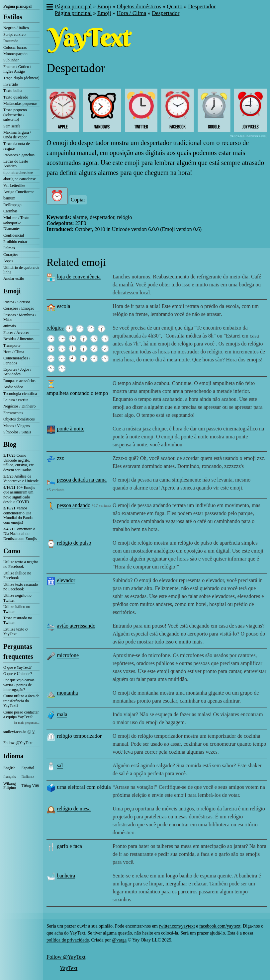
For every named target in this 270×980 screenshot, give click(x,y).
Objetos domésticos (19, 419)
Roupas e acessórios (19, 381)
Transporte (12, 345)
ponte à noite (71, 429)
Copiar (78, 200)
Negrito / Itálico (16, 28)
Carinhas (10, 211)
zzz (60, 458)
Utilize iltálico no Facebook (17, 575)
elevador (66, 580)
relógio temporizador (79, 736)
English (9, 768)
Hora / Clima (14, 352)
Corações (11, 255)
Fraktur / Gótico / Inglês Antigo (17, 69)
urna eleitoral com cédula (84, 787)
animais (9, 326)
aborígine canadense (20, 179)
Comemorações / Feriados (17, 360)
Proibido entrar (15, 242)
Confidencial (14, 235)
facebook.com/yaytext (220, 926)
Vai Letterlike (14, 186)
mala (62, 714)
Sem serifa (12, 126)
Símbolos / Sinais (17, 432)
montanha (67, 693)
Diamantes (12, 229)
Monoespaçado (15, 54)
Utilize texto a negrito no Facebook (21, 564)
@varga (119, 940)
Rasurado (11, 41)
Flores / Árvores (16, 333)
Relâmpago (12, 205)
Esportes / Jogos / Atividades (17, 372)
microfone (68, 655)
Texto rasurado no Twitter (18, 620)
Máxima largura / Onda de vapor (17, 135)
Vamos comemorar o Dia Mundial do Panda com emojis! (18, 515)
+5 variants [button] (55, 490)
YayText (69, 968)
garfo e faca (69, 846)
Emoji (12, 291)
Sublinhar (11, 60)
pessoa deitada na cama (82, 480)
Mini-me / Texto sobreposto (16, 220)
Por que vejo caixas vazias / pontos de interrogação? (19, 685)
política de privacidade (68, 940)
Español (28, 768)
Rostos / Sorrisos (17, 302)
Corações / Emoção (19, 308)
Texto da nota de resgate (16, 146)
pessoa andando (74, 505)
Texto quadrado (16, 97)
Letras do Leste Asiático (16, 164)
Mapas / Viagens (17, 426)
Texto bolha (13, 91)
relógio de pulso (74, 543)
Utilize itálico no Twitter (17, 609)
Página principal (17, 6)
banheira (66, 876)
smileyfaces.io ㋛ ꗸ (19, 732)
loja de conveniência (79, 277)
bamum (9, 198)
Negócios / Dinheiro (19, 406)
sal (60, 765)
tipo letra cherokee (18, 173)
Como (12, 551)
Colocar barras (15, 47)
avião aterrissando (76, 626)
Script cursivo (14, 35)
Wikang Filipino (10, 786)
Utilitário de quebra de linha (21, 270)
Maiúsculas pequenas (20, 104)
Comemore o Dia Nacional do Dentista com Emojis (20, 534)
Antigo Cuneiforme (19, 192)
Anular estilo (14, 278)
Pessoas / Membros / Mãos (20, 317)
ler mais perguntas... (27, 723)
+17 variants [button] (101, 505)
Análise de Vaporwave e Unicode (21, 479)
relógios (55, 328)
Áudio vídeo (13, 387)
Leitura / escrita (16, 400)
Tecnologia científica (20, 394)
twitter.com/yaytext (177, 926)
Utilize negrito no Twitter (17, 598)
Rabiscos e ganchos (19, 155)
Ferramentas (13, 413)
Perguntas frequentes (18, 651)
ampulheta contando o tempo (77, 393)
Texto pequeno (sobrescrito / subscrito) (15, 115)
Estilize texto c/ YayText (16, 632)
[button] (49, 8)
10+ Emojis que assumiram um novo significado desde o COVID (19, 495)
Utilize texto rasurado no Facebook (21, 587)
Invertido (11, 84)
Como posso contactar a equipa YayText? (21, 715)
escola (63, 306)
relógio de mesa (74, 809)
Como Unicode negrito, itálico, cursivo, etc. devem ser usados (19, 462)
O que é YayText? (17, 667)
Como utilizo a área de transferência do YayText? (21, 701)
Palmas (9, 248)
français (10, 777)
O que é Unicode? (18, 674)
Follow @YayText (18, 743)
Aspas (8, 261)
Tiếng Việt (31, 786)
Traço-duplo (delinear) (21, 78)
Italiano (28, 777)
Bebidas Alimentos (18, 339)
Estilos (13, 17)
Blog (10, 444)
